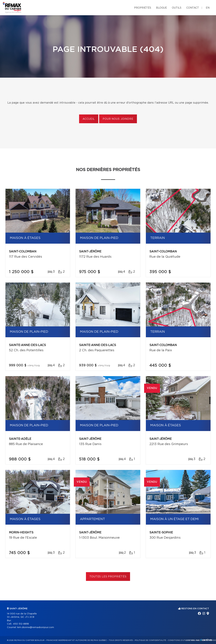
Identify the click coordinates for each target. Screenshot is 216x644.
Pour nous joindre (118, 119)
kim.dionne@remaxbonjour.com (36, 627)
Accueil (89, 119)
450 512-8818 (21, 624)
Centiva (206, 640)
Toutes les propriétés (108, 577)
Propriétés (143, 8)
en (208, 8)
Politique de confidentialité (150, 640)
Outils (177, 8)
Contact (193, 8)
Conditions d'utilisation (181, 640)
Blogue (162, 8)
